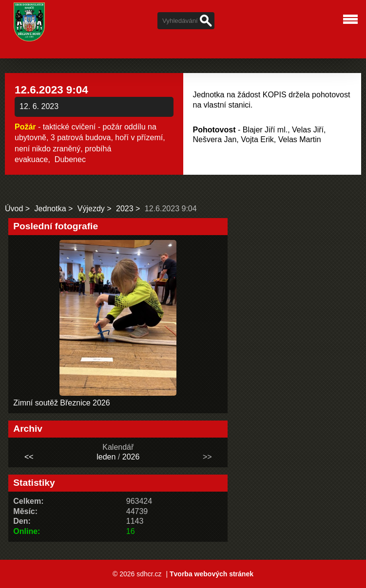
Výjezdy (91, 209)
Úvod (14, 209)
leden (106, 457)
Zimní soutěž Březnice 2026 (61, 403)
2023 (125, 209)
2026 (131, 457)
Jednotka (50, 209)
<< (29, 457)
